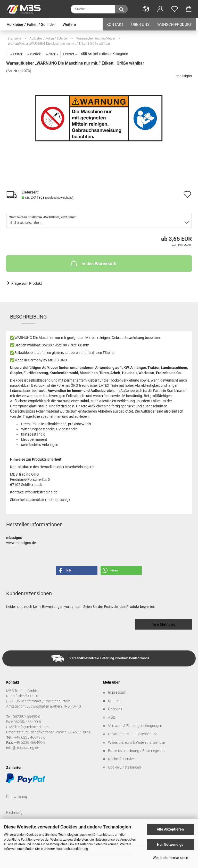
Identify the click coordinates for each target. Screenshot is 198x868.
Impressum (117, 692)
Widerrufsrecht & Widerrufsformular (137, 742)
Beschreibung (28, 317)
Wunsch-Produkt (175, 25)
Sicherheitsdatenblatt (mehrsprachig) (40, 500)
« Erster (16, 54)
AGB (112, 717)
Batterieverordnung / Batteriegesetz (137, 751)
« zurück (34, 54)
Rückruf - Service (121, 759)
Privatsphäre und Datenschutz (132, 734)
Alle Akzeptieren (170, 829)
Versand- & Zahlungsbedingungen (135, 726)
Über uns (140, 25)
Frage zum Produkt (27, 283)
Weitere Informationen (170, 858)
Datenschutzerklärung (72, 849)
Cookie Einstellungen (125, 767)
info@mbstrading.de (23, 748)
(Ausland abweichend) (59, 198)
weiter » (52, 54)
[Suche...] (121, 9)
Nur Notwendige (170, 844)
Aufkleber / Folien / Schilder (31, 25)
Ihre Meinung (164, 624)
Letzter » (70, 54)
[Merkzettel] (174, 9)
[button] (146, 9)
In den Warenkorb (93, 263)
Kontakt (115, 25)
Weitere (69, 25)
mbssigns (184, 76)
